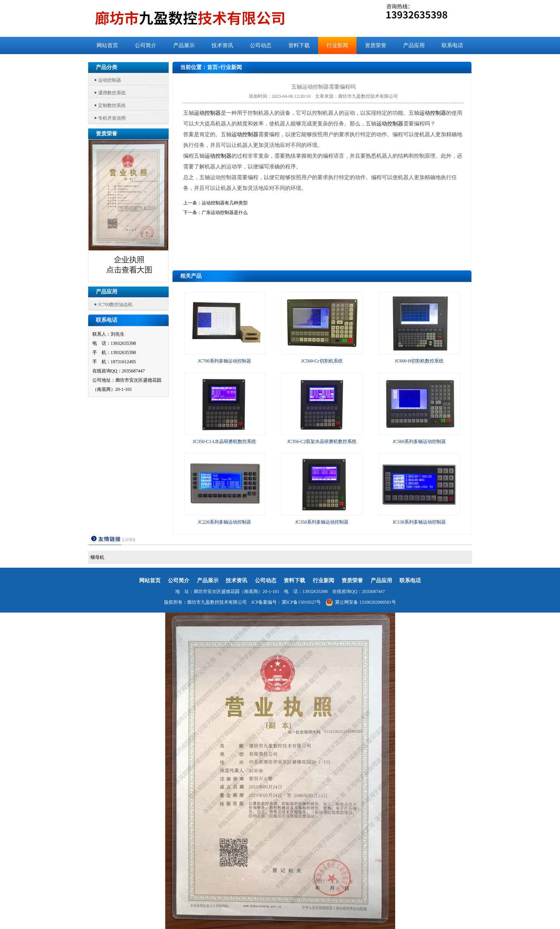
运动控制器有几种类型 (225, 203)
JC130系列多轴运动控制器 (419, 522)
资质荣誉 (376, 45)
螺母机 (97, 557)
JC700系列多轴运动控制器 (224, 361)
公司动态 (261, 45)
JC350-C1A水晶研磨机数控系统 (224, 441)
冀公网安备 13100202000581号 (361, 602)
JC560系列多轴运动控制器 (419, 441)
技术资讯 (222, 45)
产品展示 (184, 45)
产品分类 (107, 67)
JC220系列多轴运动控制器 (224, 522)
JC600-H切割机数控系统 (419, 361)
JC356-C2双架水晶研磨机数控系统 (322, 441)
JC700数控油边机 (116, 305)
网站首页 (107, 45)
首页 (212, 67)
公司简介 (146, 45)
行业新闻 (337, 45)
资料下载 (299, 45)
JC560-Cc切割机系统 (322, 361)
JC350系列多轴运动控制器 (322, 522)
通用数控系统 (112, 93)
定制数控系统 (112, 105)
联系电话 (452, 45)
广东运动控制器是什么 (225, 212)
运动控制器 (110, 80)
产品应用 (414, 45)
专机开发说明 (112, 118)
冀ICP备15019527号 (301, 602)
